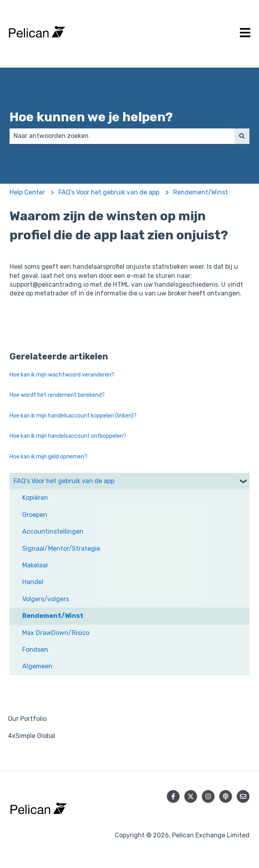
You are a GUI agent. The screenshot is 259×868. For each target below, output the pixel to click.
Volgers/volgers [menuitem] (46, 599)
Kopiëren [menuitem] (35, 498)
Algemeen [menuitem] (37, 666)
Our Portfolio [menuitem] (27, 719)
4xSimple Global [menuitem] (32, 736)
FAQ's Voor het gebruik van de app (109, 192)
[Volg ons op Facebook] (173, 796)
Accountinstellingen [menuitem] (53, 531)
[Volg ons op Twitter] (191, 796)
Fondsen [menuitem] (35, 650)
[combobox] (122, 136)
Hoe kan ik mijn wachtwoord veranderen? (62, 375)
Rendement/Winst (201, 192)
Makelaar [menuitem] (35, 565)
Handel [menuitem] (33, 582)
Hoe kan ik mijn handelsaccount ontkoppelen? (68, 436)
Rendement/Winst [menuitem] (53, 616)
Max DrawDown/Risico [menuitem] (56, 633)
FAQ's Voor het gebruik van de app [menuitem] (64, 481)
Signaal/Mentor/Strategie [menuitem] (61, 549)
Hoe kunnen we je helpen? (91, 117)
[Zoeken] (242, 136)
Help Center (27, 192)
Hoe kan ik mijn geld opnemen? (48, 457)
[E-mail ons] (243, 796)
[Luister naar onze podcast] (226, 796)
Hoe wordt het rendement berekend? (57, 395)
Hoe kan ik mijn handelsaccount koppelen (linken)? (73, 416)
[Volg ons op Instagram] (208, 796)
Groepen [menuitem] (35, 515)
